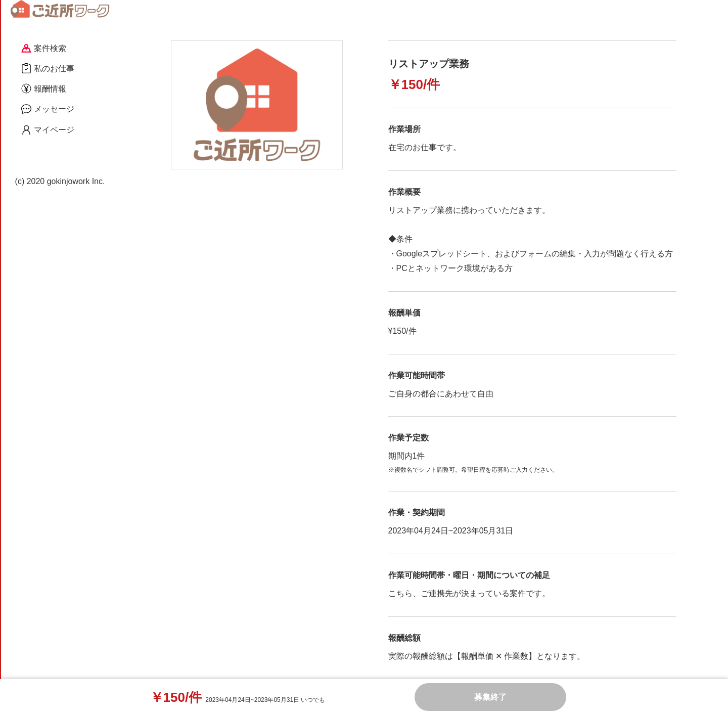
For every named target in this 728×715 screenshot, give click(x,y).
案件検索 (44, 48)
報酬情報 (44, 88)
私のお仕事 (48, 68)
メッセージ (48, 109)
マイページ (48, 130)
